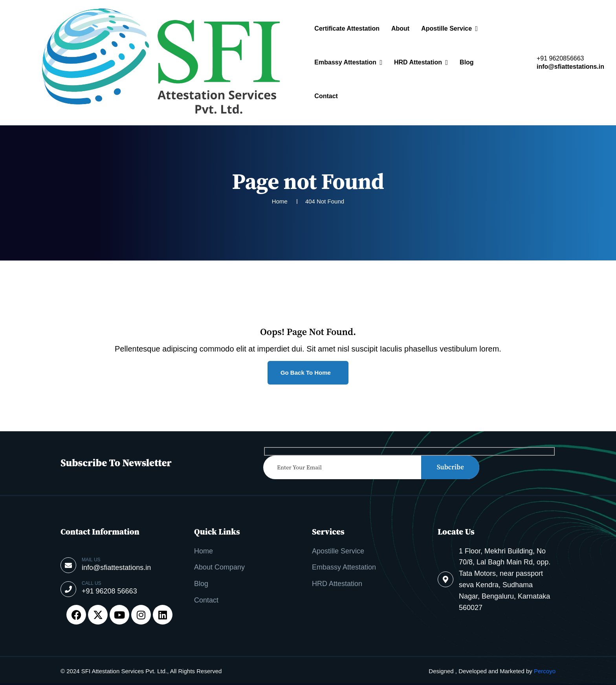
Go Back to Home (306, 373)
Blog (467, 62)
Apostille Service (446, 28)
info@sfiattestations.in (570, 67)
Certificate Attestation (347, 28)
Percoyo (545, 671)
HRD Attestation (418, 62)
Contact (326, 96)
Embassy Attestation (345, 62)
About (400, 28)
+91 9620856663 (560, 59)
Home (203, 551)
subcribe (450, 467)
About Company (219, 567)
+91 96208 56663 (109, 591)
